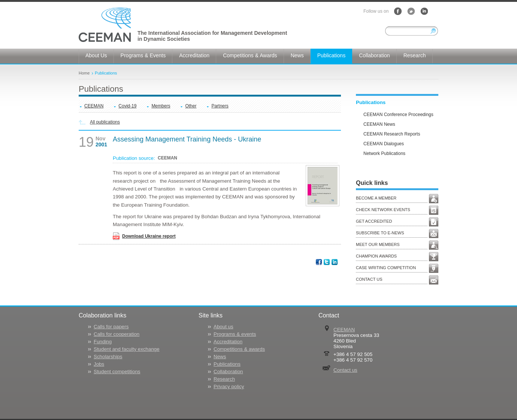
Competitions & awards (239, 349)
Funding (103, 342)
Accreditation (228, 342)
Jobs (99, 364)
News (220, 357)
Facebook (398, 11)
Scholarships (108, 357)
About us (223, 327)
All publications (105, 122)
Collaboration (228, 372)
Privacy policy (229, 386)
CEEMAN (94, 106)
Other (191, 106)
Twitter (411, 11)
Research (224, 379)
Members (161, 106)
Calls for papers (111, 327)
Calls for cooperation (117, 334)
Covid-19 (127, 106)
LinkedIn (424, 11)
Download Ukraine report (149, 236)
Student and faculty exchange (127, 349)
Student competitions (117, 372)
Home (84, 73)
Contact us (345, 370)
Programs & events (235, 334)
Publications (106, 73)
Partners (220, 106)
